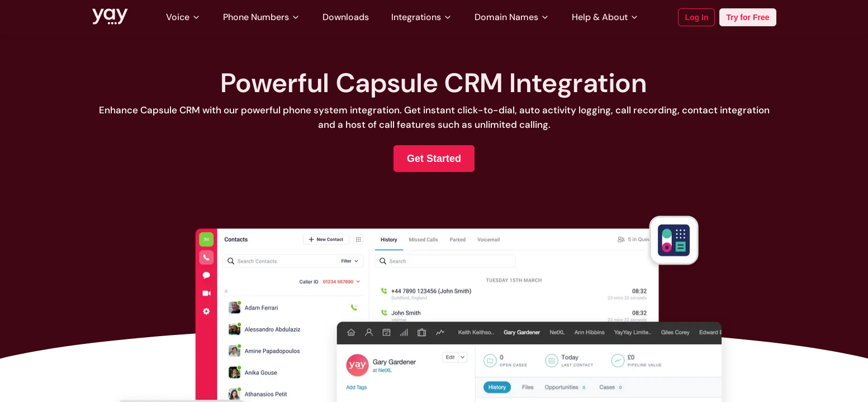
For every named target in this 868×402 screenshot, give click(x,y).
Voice (183, 17)
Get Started (434, 159)
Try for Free (748, 17)
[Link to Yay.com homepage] (110, 17)
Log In (696, 17)
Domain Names (512, 17)
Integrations (422, 17)
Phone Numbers (262, 17)
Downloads (346, 17)
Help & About (605, 17)
